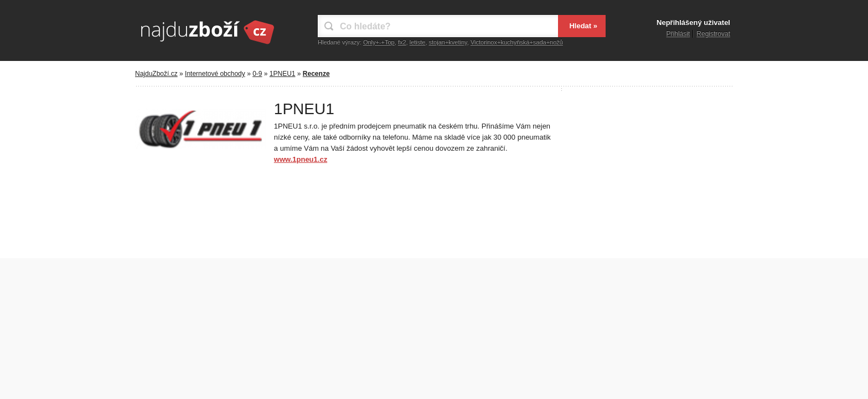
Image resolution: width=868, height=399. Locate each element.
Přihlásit (678, 34)
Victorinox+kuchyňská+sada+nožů (517, 42)
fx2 (402, 42)
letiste (418, 42)
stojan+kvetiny (448, 42)
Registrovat (713, 34)
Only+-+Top (379, 42)
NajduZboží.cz (156, 74)
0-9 (257, 74)
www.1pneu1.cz (301, 159)
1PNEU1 (283, 74)
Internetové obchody (215, 74)
